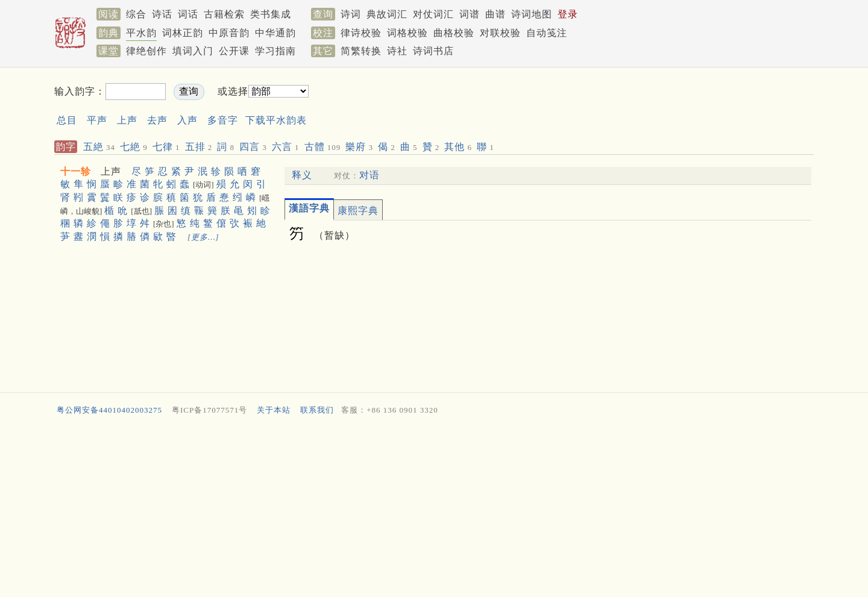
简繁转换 (361, 51)
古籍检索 (224, 14)
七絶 (134, 147)
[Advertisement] (546, 102)
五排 (199, 147)
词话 (188, 14)
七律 (166, 147)
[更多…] (203, 237)
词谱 (470, 14)
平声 (97, 120)
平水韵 (141, 33)
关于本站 (274, 410)
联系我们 (317, 410)
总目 (67, 120)
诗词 (351, 14)
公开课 (234, 51)
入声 (187, 120)
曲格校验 (454, 33)
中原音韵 (229, 33)
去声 (157, 120)
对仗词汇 (433, 14)
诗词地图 (532, 14)
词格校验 (407, 33)
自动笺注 (547, 33)
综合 (136, 14)
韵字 (66, 147)
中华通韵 (275, 33)
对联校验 (500, 33)
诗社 (397, 51)
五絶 (99, 147)
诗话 (162, 14)
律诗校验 (361, 33)
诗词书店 (433, 51)
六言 (286, 147)
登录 (568, 14)
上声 (127, 120)
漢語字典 (309, 208)
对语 (370, 175)
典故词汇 (387, 14)
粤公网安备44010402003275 (109, 410)
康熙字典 (358, 211)
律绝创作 (146, 51)
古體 (323, 147)
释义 (302, 175)
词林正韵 (183, 33)
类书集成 (271, 14)
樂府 (359, 147)
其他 (458, 147)
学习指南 (275, 51)
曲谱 (495, 14)
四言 (253, 147)
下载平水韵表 (276, 120)
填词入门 (193, 51)
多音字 (223, 120)
